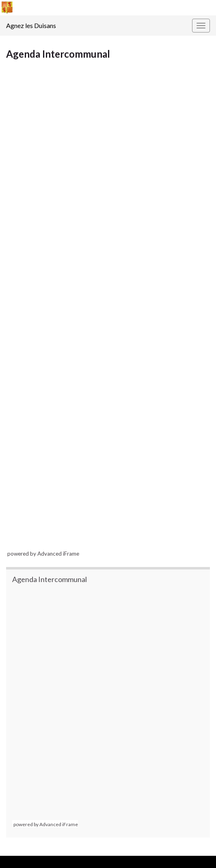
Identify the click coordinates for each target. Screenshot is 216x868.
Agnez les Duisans (31, 25)
